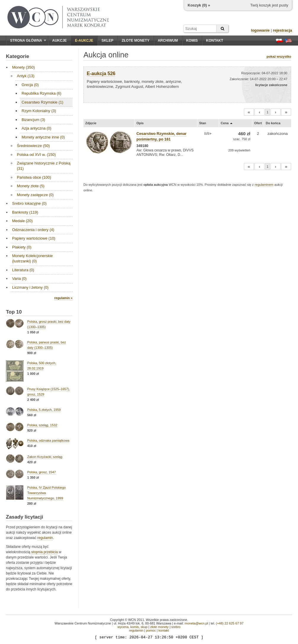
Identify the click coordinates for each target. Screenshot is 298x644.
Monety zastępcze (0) (35, 195)
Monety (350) (24, 67)
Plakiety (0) (22, 247)
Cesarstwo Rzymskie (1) (42, 102)
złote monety (159, 627)
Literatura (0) (23, 270)
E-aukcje (84, 41)
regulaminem (264, 185)
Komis (192, 41)
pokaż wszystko (279, 57)
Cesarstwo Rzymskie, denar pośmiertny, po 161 (161, 136)
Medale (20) (22, 221)
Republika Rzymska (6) (41, 93)
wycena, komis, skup (132, 627)
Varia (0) (19, 279)
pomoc (151, 630)
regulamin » (63, 298)
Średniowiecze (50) (33, 146)
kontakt (164, 630)
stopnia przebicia (44, 552)
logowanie (260, 30)
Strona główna (28, 41)
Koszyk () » (199, 5)
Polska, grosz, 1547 (42, 472)
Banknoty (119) (25, 212)
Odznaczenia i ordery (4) (33, 230)
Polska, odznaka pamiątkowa (48, 440)
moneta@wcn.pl (196, 623)
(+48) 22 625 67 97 (230, 623)
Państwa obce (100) (34, 177)
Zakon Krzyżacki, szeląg (45, 457)
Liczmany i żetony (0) (30, 287)
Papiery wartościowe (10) (34, 238)
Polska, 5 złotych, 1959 (44, 410)
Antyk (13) (26, 76)
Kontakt (215, 41)
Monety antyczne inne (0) (43, 137)
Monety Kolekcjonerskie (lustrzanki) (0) (32, 258)
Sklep (107, 41)
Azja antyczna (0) (36, 128)
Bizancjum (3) (33, 120)
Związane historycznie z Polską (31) (44, 166)
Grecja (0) (30, 85)
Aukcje (59, 41)
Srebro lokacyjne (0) (29, 203)
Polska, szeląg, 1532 (42, 425)
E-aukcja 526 (101, 74)
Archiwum (168, 41)
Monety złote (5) (31, 186)
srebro (176, 627)
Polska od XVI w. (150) (36, 155)
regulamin (45, 538)
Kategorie (17, 56)
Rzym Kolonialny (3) (39, 111)
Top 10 (14, 312)
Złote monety (136, 41)
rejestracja (282, 30)
